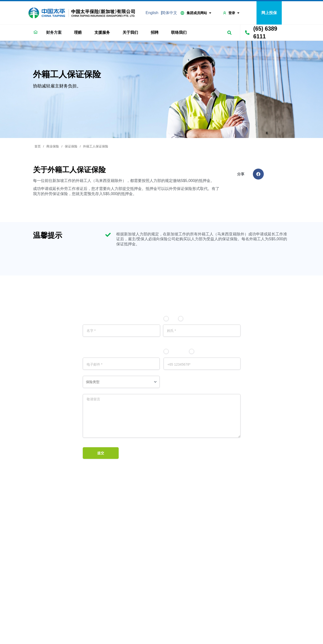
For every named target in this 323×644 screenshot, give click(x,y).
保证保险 (71, 146)
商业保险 (53, 146)
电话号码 (204, 351)
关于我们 (132, 33)
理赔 (79, 33)
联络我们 (180, 33)
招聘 (156, 33)
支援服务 (103, 33)
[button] (258, 174)
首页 (38, 146)
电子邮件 (179, 351)
